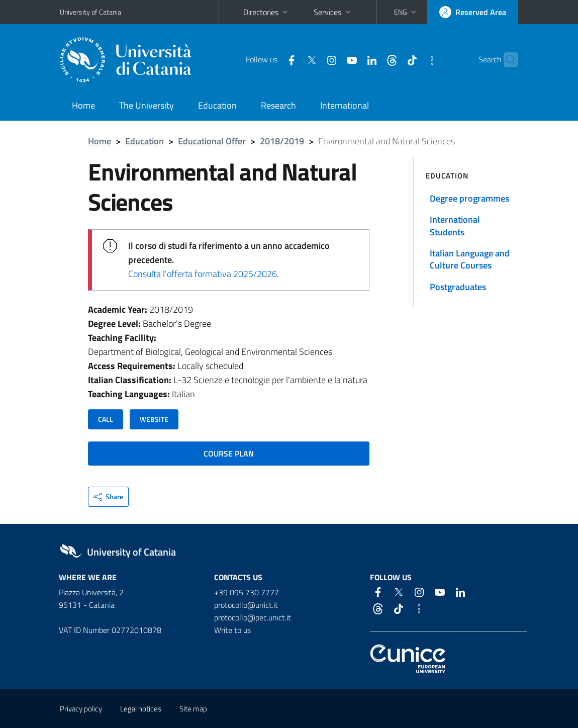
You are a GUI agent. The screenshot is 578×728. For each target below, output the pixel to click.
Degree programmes (469, 198)
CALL (106, 419)
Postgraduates (458, 287)
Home (83, 105)
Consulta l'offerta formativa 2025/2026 (203, 274)
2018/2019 (282, 141)
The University (147, 105)
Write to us (232, 630)
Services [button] (333, 12)
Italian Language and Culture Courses (470, 259)
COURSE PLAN (229, 453)
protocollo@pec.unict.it (253, 617)
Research (278, 105)
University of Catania (90, 12)
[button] (406, 12)
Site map (193, 709)
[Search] (512, 60)
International (345, 105)
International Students (455, 225)
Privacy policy (81, 709)
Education (217, 105)
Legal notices (141, 709)
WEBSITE (154, 419)
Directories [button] (266, 12)
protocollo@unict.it (246, 605)
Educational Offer (212, 141)
